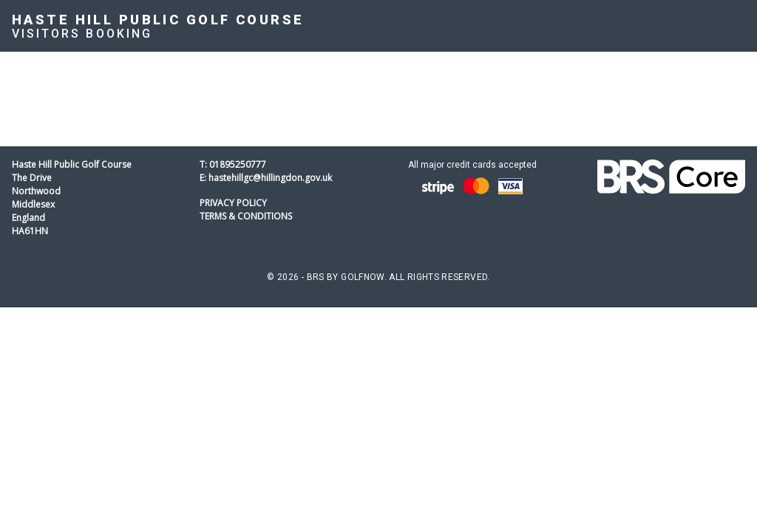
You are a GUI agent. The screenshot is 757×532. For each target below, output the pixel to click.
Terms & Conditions (246, 216)
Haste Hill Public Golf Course (158, 20)
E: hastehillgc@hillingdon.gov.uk (266, 178)
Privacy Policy (233, 203)
